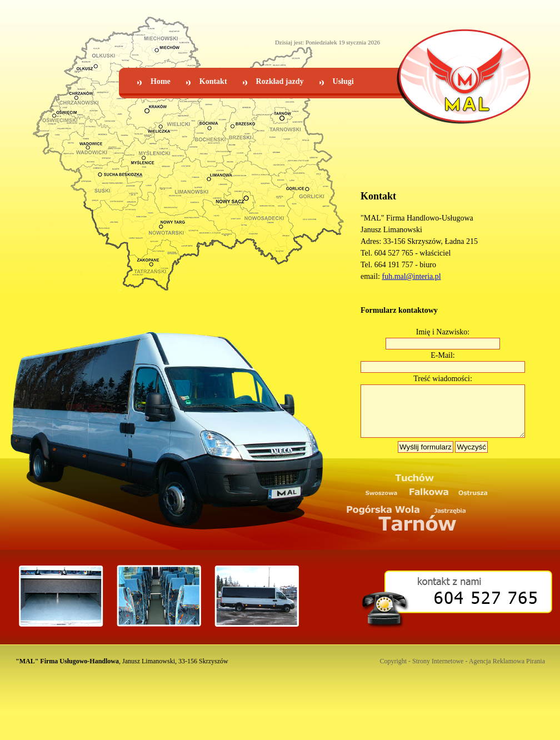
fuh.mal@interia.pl (412, 276)
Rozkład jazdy (280, 81)
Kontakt (213, 81)
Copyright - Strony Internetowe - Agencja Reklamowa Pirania (462, 671)
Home (161, 81)
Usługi (343, 81)
